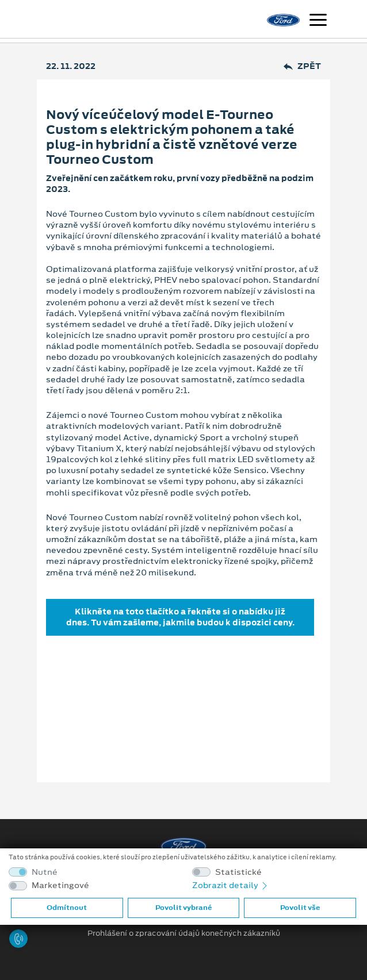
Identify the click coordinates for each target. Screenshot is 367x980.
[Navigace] (318, 21)
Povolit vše (300, 908)
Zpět (302, 66)
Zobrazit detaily (231, 885)
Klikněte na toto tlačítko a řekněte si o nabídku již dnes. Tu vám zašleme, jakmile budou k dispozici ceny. (180, 617)
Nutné (45, 872)
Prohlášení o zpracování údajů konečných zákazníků (184, 933)
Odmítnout (67, 908)
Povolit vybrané (183, 908)
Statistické (238, 872)
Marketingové (60, 885)
